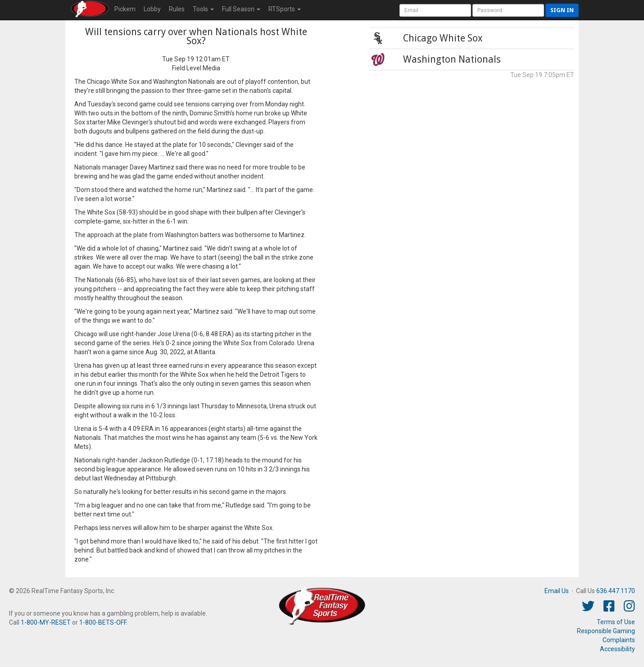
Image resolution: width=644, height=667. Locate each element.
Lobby (152, 9)
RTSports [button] (285, 9)
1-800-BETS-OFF (103, 622)
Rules (177, 9)
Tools (203, 9)
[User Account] (435, 10)
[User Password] (508, 10)
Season (241, 9)
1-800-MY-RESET (46, 622)
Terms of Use (616, 622)
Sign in (562, 10)
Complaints (619, 640)
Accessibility (617, 649)
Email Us (557, 591)
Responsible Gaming (606, 631)
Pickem (125, 9)
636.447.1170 (616, 591)
